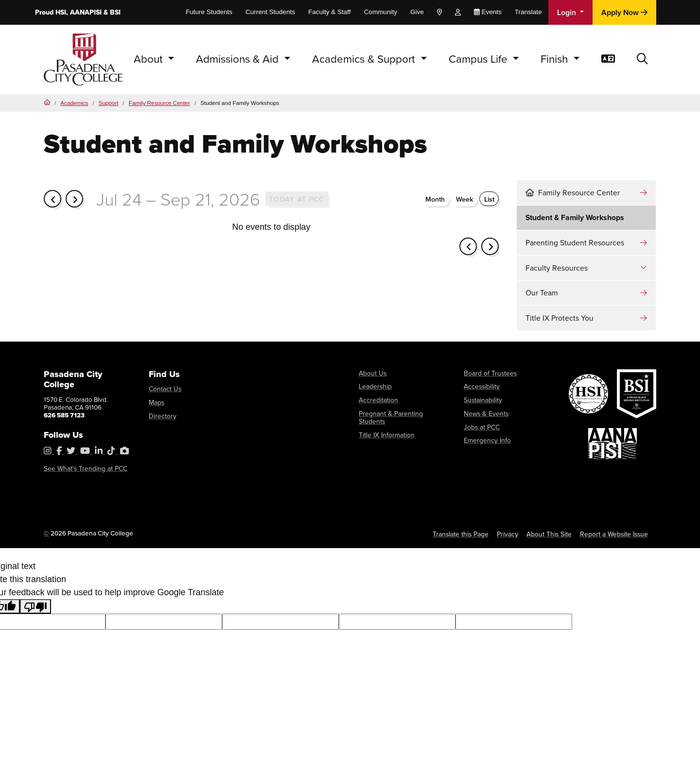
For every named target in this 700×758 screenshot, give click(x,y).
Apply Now (624, 12)
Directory (162, 415)
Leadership (375, 386)
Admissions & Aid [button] (239, 59)
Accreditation (378, 400)
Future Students (209, 12)
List (489, 199)
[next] (74, 198)
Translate (528, 12)
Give (417, 12)
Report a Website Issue (614, 534)
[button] (642, 60)
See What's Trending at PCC (84, 468)
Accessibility (482, 386)
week (464, 199)
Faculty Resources (557, 268)
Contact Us (164, 389)
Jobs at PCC (481, 426)
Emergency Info (486, 440)
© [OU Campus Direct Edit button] (46, 533)
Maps (157, 402)
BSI (115, 12)
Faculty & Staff (330, 12)
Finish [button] (556, 59)
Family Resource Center (159, 103)
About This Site (551, 534)
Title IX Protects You (560, 318)
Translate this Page (462, 534)
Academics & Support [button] (365, 59)
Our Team (542, 293)
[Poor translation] (35, 606)
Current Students (270, 12)
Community (381, 12)
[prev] (52, 198)
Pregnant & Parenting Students (402, 413)
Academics (74, 103)
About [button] (150, 59)
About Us (372, 373)
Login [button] (568, 12)
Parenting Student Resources (575, 243)
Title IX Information (385, 426)
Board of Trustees (489, 373)
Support (109, 103)
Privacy (509, 534)
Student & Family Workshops (575, 217)
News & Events (485, 413)
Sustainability (482, 400)
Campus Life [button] (480, 59)
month (435, 199)
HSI (61, 12)
